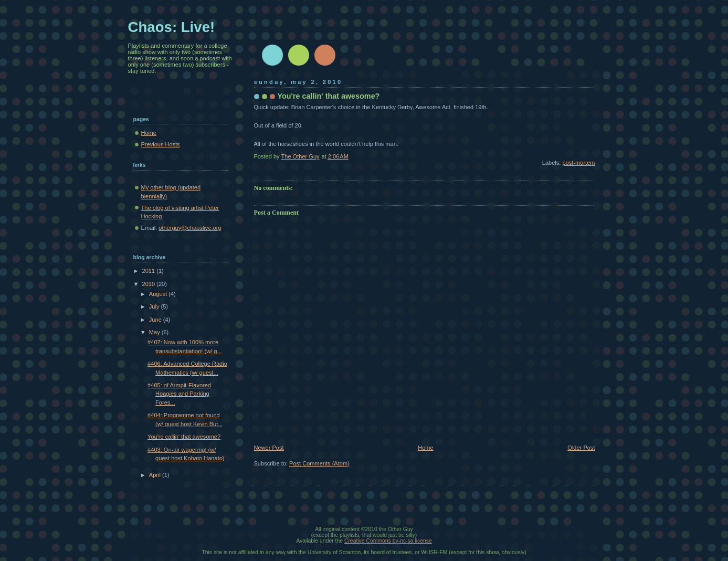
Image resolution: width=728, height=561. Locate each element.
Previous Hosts (161, 144)
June (156, 320)
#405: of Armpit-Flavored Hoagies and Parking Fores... (179, 394)
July (155, 306)
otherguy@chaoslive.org (190, 228)
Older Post (581, 448)
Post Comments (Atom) (319, 463)
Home (425, 448)
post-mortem (579, 163)
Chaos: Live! (172, 27)
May (155, 332)
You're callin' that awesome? (184, 437)
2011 (150, 271)
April (156, 475)
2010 (150, 284)
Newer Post (269, 448)
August (159, 294)
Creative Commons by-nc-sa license (388, 541)
